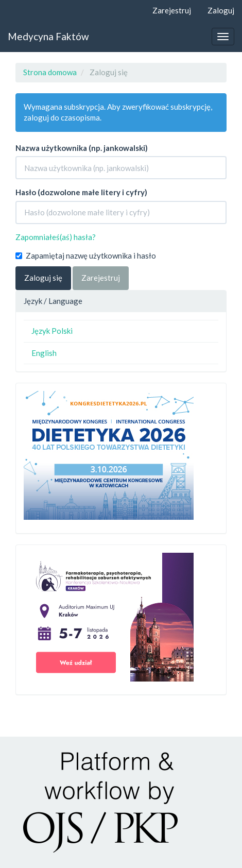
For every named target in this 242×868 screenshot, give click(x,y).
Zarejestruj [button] (101, 278)
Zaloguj (221, 10)
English (44, 353)
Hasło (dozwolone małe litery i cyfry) (81, 192)
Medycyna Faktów (48, 36)
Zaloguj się (43, 278)
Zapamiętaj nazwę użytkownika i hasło (86, 256)
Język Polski (52, 331)
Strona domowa (50, 72)
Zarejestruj (172, 10)
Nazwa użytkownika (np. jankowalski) (82, 148)
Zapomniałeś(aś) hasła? (56, 237)
